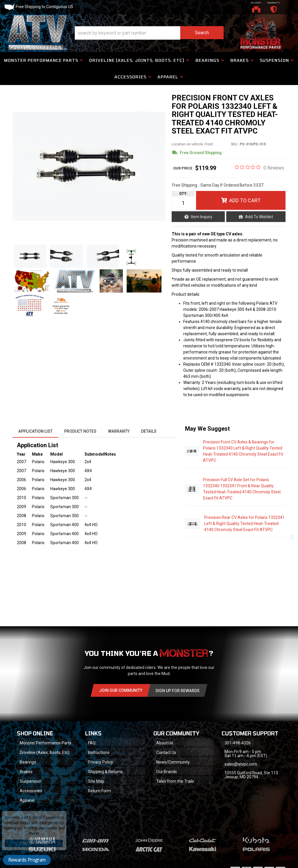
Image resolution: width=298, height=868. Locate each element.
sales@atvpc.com (241, 764)
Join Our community (121, 690)
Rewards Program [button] (27, 860)
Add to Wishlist (259, 217)
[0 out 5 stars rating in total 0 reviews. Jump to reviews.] (259, 167)
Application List (35, 431)
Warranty (119, 431)
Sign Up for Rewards (177, 691)
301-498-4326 (238, 743)
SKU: (235, 144)
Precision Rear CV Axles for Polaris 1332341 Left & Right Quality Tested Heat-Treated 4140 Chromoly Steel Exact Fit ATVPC (244, 524)
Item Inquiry (202, 217)
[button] (149, 33)
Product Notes (80, 431)
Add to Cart (245, 200)
